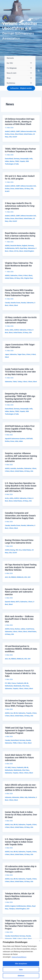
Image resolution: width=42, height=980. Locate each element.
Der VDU (10, 63)
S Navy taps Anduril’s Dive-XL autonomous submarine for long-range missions (20, 206)
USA (10, 137)
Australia (13, 468)
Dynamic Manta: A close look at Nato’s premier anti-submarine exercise (19, 592)
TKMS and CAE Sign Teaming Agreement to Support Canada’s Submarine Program (19, 730)
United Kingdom (29, 251)
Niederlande (17, 686)
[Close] (40, 941)
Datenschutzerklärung (19, 957)
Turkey (20, 382)
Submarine (31, 248)
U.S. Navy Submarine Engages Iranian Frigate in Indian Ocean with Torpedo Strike (19, 842)
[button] (39, 71)
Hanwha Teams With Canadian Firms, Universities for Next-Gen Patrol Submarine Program (20, 293)
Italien (22, 797)
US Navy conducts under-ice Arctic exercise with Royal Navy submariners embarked (21, 320)
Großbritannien (10, 248)
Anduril (7, 131)
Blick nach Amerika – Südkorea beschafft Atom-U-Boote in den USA (19, 619)
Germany (17, 159)
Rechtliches (11, 83)
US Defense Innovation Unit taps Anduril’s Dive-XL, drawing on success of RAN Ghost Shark (20, 122)
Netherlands (9, 686)
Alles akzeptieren (21, 964)
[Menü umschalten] (30, 63)
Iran (12, 713)
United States (28, 134)
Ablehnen (21, 976)
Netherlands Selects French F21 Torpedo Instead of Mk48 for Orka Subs (20, 673)
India (31, 159)
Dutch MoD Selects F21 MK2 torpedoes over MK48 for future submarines (19, 758)
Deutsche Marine (16, 246)
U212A (16, 251)
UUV (29, 577)
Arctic (7, 330)
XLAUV (15, 137)
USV (26, 577)
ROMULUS (20, 577)
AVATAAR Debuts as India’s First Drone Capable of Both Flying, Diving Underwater (20, 429)
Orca (20, 550)
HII (9, 577)
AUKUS (13, 131)
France (14, 683)
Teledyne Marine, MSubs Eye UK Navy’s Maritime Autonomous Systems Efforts (20, 896)
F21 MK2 (8, 683)
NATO (17, 248)
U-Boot (11, 251)
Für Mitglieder (12, 68)
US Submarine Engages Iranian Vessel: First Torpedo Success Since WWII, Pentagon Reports (19, 703)
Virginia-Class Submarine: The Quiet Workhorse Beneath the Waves (19, 266)
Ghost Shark (19, 134)
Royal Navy (23, 248)
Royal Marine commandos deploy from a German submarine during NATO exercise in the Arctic (20, 236)
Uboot (21, 251)
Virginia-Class (29, 278)
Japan (7, 354)
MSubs (29, 906)
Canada (7, 303)
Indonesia (8, 797)
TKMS (17, 161)
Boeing (13, 550)
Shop (9, 78)
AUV (6, 577)
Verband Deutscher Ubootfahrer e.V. (20, 26)
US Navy (27, 189)
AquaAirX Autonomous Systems (15, 439)
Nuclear (17, 629)
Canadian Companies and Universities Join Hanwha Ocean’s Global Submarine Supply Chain (20, 516)
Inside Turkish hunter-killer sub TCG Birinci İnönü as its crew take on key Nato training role (20, 372)
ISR (17, 550)
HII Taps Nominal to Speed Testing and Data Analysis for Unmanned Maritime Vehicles (21, 567)
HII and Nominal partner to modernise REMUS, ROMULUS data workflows (21, 649)
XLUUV (15, 553)
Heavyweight (24, 159)
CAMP (18, 131)
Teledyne (12, 909)
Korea (12, 629)
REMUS (14, 577)
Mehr (21, 970)
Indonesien (16, 797)
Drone (12, 134)
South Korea (30, 629)
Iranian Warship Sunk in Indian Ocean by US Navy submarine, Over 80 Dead (21, 815)
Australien (20, 468)
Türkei (15, 382)
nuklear (23, 629)
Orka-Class (26, 686)
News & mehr (12, 73)
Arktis (11, 330)
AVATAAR (29, 439)
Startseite (10, 58)
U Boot (20, 275)
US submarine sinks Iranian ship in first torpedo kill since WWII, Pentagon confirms (21, 869)
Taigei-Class (21, 354)
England (25, 246)
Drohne (7, 134)
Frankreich (20, 683)
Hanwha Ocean (15, 303)
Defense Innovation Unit (28, 131)
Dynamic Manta (10, 602)
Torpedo (22, 161)
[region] (21, 959)
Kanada (23, 303)
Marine (12, 161)
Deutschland (9, 159)
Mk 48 (26, 683)
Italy (26, 797)
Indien (7, 161)
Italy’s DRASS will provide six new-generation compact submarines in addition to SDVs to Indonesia (21, 787)
